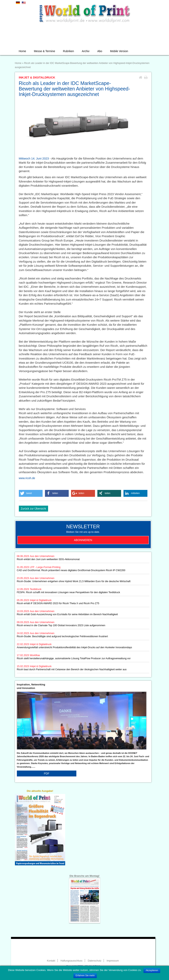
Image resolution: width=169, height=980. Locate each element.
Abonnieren (83, 540)
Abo (100, 51)
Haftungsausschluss (71, 961)
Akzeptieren (152, 970)
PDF (47, 773)
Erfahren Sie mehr (85, 975)
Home (22, 51)
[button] (31, 493)
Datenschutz (95, 961)
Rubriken (69, 51)
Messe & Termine (45, 51)
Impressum (113, 961)
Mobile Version (119, 51)
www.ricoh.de (27, 478)
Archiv (86, 51)
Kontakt (51, 961)
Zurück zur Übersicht (33, 509)
